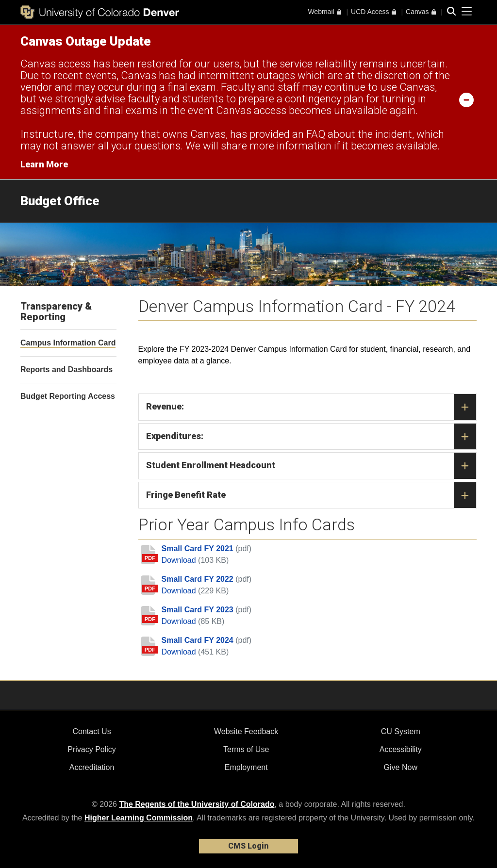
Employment (246, 767)
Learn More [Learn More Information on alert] (44, 164)
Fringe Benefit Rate (311, 495)
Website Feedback (246, 731)
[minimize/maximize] (466, 99)
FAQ (316, 134)
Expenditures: (311, 437)
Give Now (401, 767)
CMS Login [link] (248, 846)
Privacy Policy (92, 749)
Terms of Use (246, 749)
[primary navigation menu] (467, 12)
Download (180, 560)
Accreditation (92, 767)
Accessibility (401, 749)
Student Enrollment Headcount (311, 466)
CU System (401, 731)
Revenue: (311, 407)
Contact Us (91, 731)
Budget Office (60, 201)
